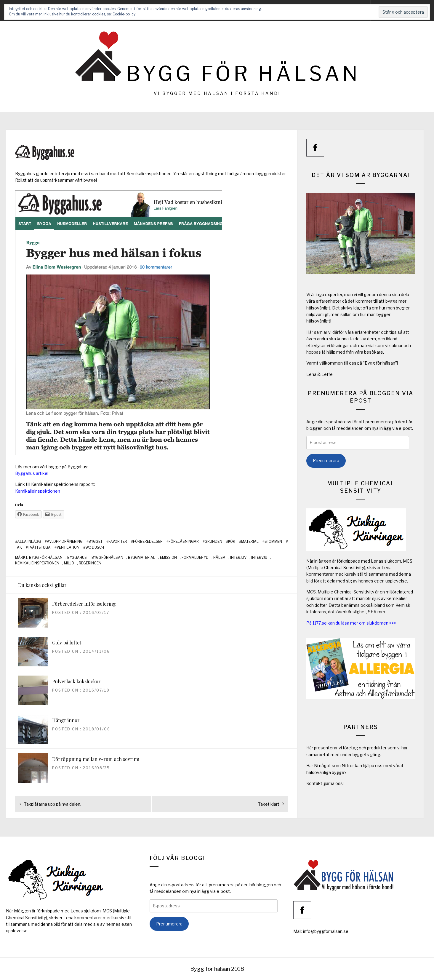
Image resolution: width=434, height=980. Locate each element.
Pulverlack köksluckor (76, 681)
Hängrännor (66, 720)
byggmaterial (142, 558)
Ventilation (68, 548)
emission (168, 558)
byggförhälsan (107, 558)
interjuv (238, 558)
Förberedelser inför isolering (84, 604)
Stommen (273, 542)
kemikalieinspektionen (37, 563)
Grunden (213, 542)
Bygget (96, 542)
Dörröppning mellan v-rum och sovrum (96, 759)
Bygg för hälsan (243, 74)
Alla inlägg (29, 542)
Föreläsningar (184, 542)
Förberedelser (148, 542)
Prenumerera (326, 461)
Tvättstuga (39, 548)
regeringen (90, 563)
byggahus (77, 558)
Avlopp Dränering (65, 542)
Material (250, 542)
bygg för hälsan (46, 558)
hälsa (219, 558)
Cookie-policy (124, 14)
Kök (232, 542)
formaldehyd (195, 558)
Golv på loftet (67, 643)
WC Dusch (95, 548)
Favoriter (118, 542)
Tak (19, 548)
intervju (259, 558)
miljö (69, 563)
